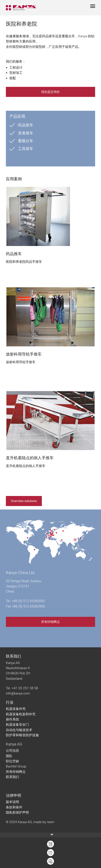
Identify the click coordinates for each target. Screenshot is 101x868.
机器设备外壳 (16, 709)
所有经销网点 (50, 622)
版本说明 (12, 802)
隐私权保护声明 (17, 812)
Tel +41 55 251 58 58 (22, 688)
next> (51, 822)
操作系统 (12, 719)
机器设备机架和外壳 (21, 714)
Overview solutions (24, 501)
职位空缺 (12, 761)
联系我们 (12, 777)
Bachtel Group (16, 766)
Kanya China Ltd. (21, 573)
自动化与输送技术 (19, 730)
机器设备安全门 (17, 725)
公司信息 (12, 751)
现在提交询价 (50, 92)
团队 (9, 756)
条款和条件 (15, 807)
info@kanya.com (18, 693)
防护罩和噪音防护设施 (22, 735)
